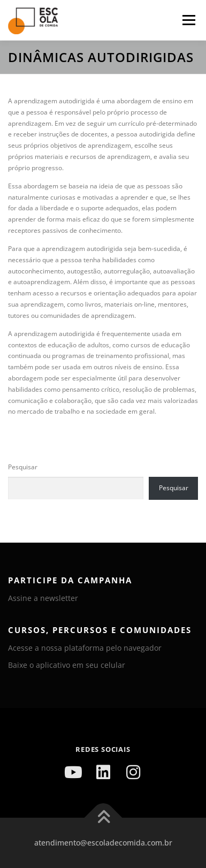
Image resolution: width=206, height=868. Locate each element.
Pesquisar (23, 467)
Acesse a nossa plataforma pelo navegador (85, 648)
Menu (188, 20)
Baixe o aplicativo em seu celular (67, 665)
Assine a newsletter (43, 598)
